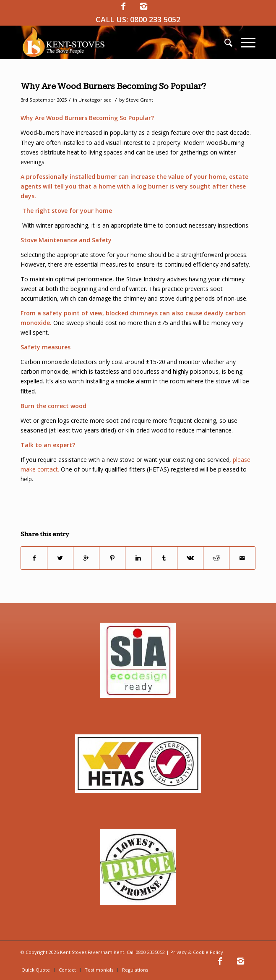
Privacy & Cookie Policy (197, 952)
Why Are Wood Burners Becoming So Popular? (113, 86)
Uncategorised (95, 100)
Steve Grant (139, 100)
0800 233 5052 (155, 19)
